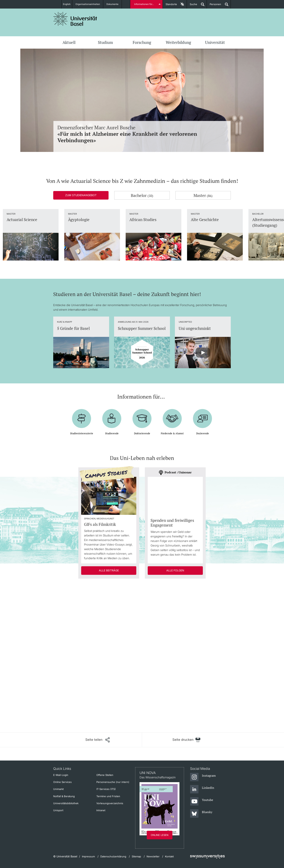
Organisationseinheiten (89, 4)
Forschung (142, 42)
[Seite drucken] (186, 740)
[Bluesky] (201, 814)
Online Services (62, 782)
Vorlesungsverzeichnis (110, 803)
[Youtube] (202, 802)
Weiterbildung (178, 42)
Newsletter (153, 856)
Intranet (101, 810)
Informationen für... (144, 4)
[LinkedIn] (202, 789)
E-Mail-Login (61, 775)
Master (203, 195)
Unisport (58, 810)
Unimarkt (58, 789)
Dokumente (115, 4)
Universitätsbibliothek (66, 803)
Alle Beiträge (109, 570)
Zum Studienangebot (81, 195)
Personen (214, 6)
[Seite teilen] (98, 740)
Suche (192, 6)
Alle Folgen (175, 570)
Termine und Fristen (108, 796)
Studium (105, 42)
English (66, 4)
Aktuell (69, 42)
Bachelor (142, 195)
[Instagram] (203, 777)
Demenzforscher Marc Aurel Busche (142, 134)
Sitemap (136, 856)
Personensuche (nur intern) (113, 782)
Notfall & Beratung (64, 796)
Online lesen (160, 835)
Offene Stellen (105, 775)
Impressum (88, 856)
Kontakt (169, 856)
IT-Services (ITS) (106, 789)
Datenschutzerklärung (113, 856)
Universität (215, 42)
